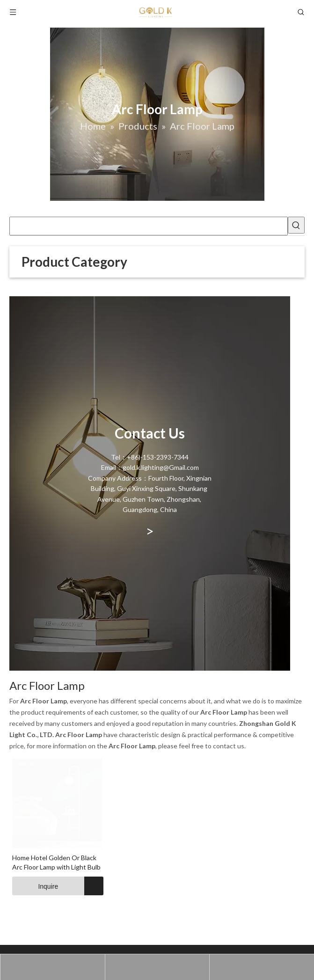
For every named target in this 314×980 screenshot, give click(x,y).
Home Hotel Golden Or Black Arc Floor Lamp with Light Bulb (96, 939)
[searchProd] (149, 226)
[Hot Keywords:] (296, 225)
